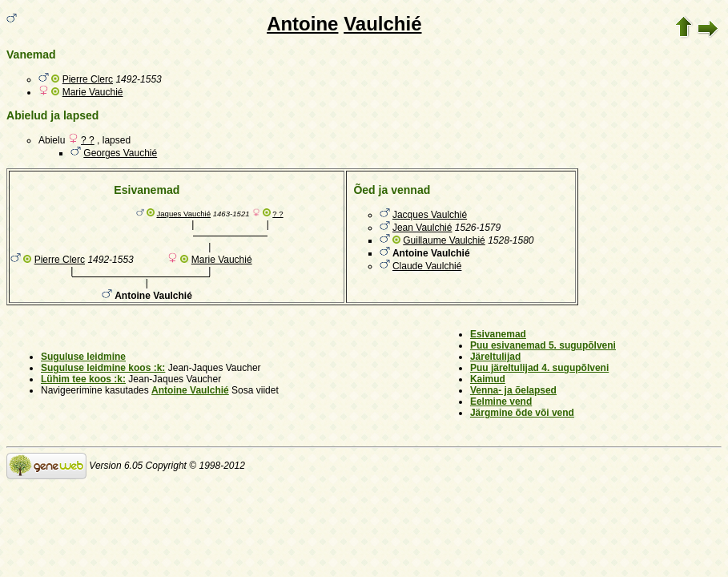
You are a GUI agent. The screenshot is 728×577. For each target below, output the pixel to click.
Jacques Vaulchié (430, 215)
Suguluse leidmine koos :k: (103, 368)
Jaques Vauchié (183, 214)
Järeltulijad (495, 357)
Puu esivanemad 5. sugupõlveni (543, 345)
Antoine (302, 24)
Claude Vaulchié (427, 266)
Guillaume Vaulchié (444, 240)
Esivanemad (498, 334)
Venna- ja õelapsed (513, 390)
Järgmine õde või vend (522, 413)
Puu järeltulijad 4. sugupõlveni (539, 368)
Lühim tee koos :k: (83, 379)
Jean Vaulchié (422, 228)
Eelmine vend (501, 401)
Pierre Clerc (88, 79)
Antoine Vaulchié (190, 390)
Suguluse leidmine (83, 357)
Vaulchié (382, 24)
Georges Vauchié (120, 153)
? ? (88, 140)
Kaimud (488, 379)
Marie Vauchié (93, 92)
